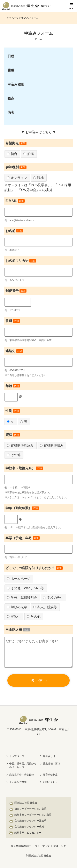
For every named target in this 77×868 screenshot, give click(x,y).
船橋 (29, 154)
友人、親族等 (45, 607)
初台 (12, 154)
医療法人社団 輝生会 (26, 803)
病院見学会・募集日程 (22, 775)
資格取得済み (52, 445)
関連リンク (60, 846)
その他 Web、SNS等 (25, 588)
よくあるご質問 (18, 782)
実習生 (14, 617)
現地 (38, 178)
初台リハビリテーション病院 (30, 809)
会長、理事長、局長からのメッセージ (23, 765)
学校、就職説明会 (22, 598)
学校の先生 (53, 598)
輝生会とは (49, 756)
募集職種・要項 (52, 764)
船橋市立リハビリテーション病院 (33, 815)
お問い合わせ (50, 782)
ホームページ (19, 579)
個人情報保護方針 (21, 846)
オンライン (17, 178)
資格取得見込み (20, 445)
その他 (14, 455)
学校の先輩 (17, 607)
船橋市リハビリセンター (28, 833)
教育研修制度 (50, 775)
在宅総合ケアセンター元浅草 (30, 821)
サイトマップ (42, 846)
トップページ (11, 18)
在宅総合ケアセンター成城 (29, 827)
